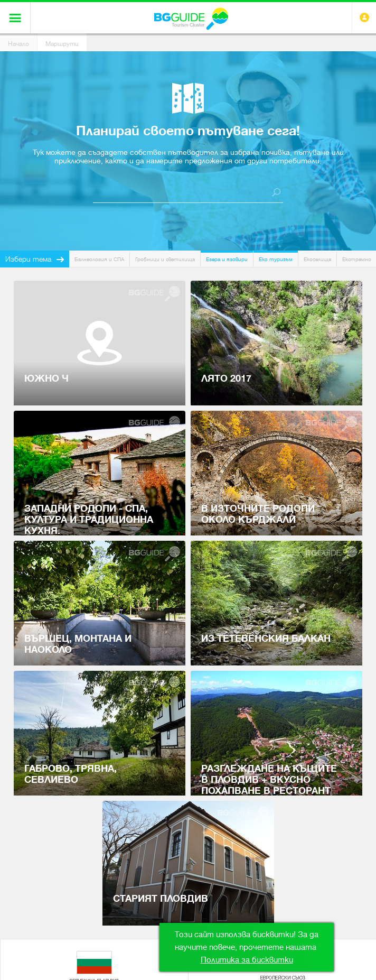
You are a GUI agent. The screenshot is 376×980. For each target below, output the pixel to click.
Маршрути (62, 44)
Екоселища (317, 259)
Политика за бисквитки (247, 960)
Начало (18, 44)
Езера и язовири (227, 259)
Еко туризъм (276, 259)
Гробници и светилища (165, 259)
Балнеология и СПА (99, 259)
